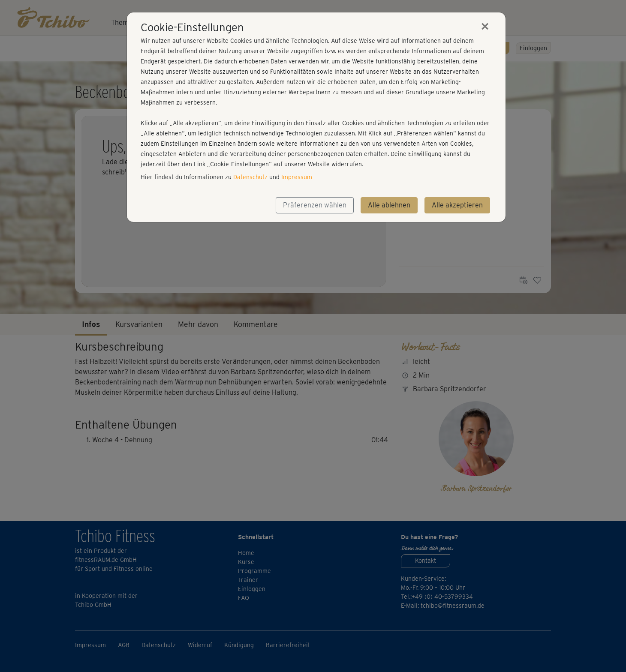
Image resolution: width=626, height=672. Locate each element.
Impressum (297, 177)
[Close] (485, 26)
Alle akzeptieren (457, 205)
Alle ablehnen (389, 205)
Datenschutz (250, 177)
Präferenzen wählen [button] (315, 205)
